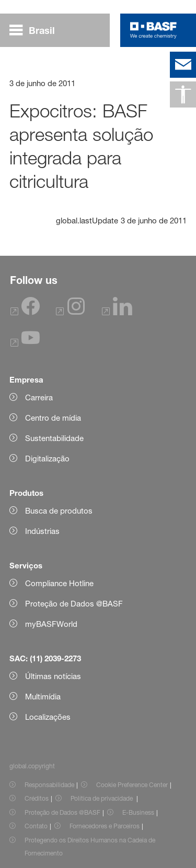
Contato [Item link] (36, 826)
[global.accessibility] (183, 94)
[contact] (183, 65)
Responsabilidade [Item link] (49, 785)
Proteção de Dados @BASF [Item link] (62, 812)
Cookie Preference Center (132, 785)
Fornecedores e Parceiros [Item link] (105, 826)
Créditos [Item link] (37, 798)
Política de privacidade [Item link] (102, 798)
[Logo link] (153, 30)
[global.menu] (36, 30)
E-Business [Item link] (138, 812)
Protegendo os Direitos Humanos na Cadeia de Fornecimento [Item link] (90, 847)
